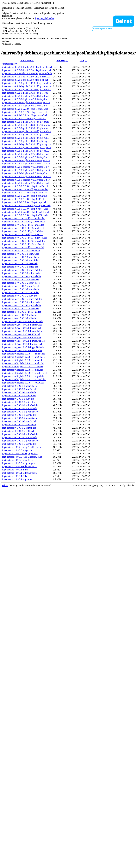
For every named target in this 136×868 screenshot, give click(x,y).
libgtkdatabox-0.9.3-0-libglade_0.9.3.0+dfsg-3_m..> (26, 170)
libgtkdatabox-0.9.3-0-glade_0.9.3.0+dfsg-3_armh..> (26, 131)
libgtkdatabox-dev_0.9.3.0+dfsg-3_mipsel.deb (23, 241)
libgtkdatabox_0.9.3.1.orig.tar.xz (17, 479)
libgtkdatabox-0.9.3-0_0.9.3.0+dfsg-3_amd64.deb (25, 186)
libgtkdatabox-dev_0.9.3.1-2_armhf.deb (20, 292)
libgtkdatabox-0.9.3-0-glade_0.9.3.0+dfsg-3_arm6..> (26, 125)
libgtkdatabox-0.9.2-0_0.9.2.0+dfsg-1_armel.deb (24, 112)
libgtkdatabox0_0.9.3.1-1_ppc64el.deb (20, 412)
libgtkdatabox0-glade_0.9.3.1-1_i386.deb (21, 334)
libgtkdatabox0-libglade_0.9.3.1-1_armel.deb (23, 360)
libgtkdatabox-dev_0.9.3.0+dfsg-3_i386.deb (22, 231)
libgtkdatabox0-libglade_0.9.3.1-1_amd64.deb (23, 354)
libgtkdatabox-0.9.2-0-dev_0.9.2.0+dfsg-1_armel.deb (27, 70)
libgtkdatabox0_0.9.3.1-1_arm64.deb (19, 389)
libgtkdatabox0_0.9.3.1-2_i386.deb (18, 431)
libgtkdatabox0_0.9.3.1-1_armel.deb (19, 392)
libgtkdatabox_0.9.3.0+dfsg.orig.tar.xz (20, 463)
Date (82, 61)
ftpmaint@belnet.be (44, 18)
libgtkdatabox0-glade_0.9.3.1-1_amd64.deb (22, 321)
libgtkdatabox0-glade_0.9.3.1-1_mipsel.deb (22, 344)
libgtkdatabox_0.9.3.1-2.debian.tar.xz (19, 473)
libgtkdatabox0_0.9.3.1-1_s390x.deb (19, 415)
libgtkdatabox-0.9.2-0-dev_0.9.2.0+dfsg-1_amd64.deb (27, 67)
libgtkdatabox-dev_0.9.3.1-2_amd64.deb (21, 283)
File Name (26, 61)
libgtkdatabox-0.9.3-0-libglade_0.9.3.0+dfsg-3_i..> (26, 167)
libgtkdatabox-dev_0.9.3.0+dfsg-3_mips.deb (22, 234)
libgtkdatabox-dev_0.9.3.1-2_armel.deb (20, 289)
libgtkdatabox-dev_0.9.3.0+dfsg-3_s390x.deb (23, 247)
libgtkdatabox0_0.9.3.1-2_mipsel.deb (19, 437)
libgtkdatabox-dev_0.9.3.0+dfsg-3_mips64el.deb (24, 238)
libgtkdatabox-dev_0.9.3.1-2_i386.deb (20, 296)
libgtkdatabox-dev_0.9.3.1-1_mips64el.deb (22, 270)
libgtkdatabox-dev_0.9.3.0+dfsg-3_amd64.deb (23, 218)
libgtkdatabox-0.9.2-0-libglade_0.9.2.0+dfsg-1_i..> (26, 106)
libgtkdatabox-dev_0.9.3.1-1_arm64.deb (20, 254)
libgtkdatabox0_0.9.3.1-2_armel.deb (19, 425)
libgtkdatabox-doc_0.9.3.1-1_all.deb (19, 315)
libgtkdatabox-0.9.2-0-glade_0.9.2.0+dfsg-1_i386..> (26, 93)
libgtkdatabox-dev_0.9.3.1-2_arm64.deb (20, 286)
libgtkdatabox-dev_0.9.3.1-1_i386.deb (20, 263)
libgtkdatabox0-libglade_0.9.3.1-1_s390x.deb (23, 383)
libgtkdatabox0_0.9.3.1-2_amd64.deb (19, 418)
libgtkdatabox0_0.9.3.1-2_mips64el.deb (20, 434)
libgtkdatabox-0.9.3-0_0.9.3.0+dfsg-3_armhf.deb (25, 196)
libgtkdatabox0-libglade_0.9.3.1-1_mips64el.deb (24, 373)
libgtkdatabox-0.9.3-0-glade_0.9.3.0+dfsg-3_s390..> (26, 151)
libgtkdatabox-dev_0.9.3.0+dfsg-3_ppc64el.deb (24, 244)
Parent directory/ (9, 64)
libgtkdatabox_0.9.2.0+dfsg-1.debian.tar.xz (22, 447)
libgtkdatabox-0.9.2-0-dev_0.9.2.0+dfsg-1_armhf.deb (27, 73)
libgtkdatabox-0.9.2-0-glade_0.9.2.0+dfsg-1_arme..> (26, 86)
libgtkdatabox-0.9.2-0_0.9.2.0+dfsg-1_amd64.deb (25, 109)
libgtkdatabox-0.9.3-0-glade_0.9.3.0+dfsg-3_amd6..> (27, 122)
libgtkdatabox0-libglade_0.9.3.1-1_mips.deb (22, 370)
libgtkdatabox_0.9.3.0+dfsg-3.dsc (17, 460)
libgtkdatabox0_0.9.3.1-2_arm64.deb (19, 421)
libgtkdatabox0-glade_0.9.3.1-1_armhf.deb (22, 331)
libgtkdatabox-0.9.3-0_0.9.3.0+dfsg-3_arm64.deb (25, 189)
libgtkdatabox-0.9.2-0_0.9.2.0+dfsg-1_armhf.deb (25, 115)
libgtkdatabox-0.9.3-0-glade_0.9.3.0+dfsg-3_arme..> (26, 128)
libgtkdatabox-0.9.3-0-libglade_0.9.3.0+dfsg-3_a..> (26, 154)
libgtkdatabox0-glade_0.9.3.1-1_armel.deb (22, 328)
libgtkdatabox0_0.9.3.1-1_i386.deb (18, 399)
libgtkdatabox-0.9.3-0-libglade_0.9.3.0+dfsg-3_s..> (26, 183)
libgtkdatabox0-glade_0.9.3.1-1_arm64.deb (22, 325)
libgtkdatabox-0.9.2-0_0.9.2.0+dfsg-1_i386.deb (24, 119)
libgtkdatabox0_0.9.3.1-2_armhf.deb (19, 428)
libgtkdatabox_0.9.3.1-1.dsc (15, 470)
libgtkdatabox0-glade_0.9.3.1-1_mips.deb (21, 338)
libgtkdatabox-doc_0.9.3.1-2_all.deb (19, 318)
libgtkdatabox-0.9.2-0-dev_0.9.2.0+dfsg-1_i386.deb (26, 77)
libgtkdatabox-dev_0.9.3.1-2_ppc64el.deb (21, 305)
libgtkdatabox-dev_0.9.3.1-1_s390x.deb (20, 280)
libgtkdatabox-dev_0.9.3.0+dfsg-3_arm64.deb (23, 222)
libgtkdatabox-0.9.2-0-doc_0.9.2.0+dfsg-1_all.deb (25, 80)
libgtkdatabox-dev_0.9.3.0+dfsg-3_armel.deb (23, 225)
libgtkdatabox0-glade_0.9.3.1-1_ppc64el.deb (23, 347)
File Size (61, 61)
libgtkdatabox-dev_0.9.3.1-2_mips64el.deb (22, 299)
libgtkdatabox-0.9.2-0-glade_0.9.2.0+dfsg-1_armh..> (26, 90)
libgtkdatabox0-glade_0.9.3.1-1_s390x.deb (22, 350)
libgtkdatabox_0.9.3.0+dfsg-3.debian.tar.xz (22, 457)
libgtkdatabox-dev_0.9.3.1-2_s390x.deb (20, 309)
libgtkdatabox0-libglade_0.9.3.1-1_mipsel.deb (23, 376)
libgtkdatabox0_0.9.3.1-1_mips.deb (18, 402)
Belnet (5, 485)
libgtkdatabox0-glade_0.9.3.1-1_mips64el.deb (23, 341)
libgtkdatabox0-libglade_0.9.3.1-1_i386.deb (22, 367)
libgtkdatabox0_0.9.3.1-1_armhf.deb (19, 396)
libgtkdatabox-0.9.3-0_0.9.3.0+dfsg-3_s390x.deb (25, 215)
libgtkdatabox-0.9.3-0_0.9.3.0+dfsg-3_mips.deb (24, 202)
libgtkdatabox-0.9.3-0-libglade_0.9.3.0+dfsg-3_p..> (26, 180)
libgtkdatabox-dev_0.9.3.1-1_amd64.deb (21, 251)
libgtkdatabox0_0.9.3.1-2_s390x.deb (19, 444)
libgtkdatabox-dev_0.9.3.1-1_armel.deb (20, 257)
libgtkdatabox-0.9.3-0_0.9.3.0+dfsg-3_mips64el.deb (26, 206)
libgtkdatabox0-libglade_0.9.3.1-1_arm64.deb (23, 357)
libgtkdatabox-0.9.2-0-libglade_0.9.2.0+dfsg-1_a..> (26, 96)
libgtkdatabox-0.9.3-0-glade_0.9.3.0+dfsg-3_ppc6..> (26, 148)
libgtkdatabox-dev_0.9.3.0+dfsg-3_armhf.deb (23, 228)
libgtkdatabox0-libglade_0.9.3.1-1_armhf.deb (23, 363)
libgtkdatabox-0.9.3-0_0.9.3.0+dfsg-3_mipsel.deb (25, 209)
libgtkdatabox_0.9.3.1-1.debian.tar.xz (19, 466)
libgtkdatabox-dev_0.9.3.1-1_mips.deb (20, 267)
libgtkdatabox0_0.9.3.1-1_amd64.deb (19, 386)
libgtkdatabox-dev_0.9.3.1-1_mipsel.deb (21, 273)
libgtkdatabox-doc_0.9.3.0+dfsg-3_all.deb (21, 312)
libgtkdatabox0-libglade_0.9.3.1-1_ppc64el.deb (24, 379)
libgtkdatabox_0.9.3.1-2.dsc (15, 476)
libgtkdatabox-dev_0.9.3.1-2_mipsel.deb (21, 302)
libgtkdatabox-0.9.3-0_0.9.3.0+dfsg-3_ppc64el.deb (25, 212)
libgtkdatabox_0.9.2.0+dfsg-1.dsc (17, 450)
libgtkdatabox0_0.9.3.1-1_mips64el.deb (20, 405)
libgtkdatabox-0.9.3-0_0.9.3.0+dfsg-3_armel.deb (24, 193)
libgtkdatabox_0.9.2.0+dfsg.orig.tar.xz (20, 454)
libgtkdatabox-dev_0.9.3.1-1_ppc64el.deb (21, 276)
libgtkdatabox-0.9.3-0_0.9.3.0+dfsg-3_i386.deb (24, 199)
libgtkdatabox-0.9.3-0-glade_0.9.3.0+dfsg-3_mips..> (26, 138)
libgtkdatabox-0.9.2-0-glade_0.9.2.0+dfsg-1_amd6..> (27, 83)
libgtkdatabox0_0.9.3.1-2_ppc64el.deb (20, 441)
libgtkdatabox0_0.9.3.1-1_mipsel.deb (19, 408)
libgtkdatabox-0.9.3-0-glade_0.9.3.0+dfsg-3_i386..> (26, 135)
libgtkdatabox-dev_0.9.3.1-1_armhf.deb (20, 260)
